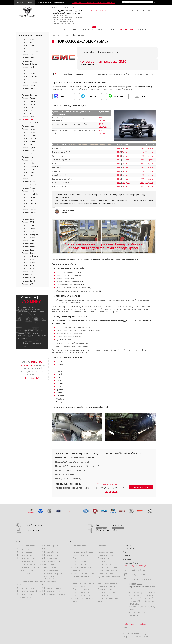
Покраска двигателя (52, 561)
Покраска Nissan (29, 197)
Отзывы (111, 29)
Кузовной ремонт (44, 3)
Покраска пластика (27, 561)
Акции (101, 29)
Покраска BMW (28, 58)
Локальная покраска (28, 546)
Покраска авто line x (106, 574)
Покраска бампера (52, 552)
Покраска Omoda (29, 203)
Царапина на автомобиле (83, 583)
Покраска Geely (28, 117)
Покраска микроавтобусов (30, 591)
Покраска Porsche (29, 213)
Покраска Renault (29, 216)
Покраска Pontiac (29, 210)
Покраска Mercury (29, 188)
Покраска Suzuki (28, 241)
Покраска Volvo (28, 259)
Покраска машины (80, 561)
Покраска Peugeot (29, 207)
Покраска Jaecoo (29, 151)
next (154, 511)
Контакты (142, 29)
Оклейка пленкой (26, 597)
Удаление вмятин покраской (109, 577)
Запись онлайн (126, 29)
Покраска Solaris (28, 225)
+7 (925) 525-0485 (90, 87)
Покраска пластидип (81, 577)
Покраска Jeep (28, 157)
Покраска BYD (28, 70)
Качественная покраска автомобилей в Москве (94, 3)
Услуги (64, 29)
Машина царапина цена (107, 583)
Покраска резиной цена (107, 567)
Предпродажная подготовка (31, 564)
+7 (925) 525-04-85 (67, 11)
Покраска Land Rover (30, 166)
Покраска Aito (27, 42)
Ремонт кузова (50, 567)
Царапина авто (104, 580)
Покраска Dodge (29, 101)
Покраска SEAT (28, 222)
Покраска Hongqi (29, 132)
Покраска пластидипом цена (84, 574)
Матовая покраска (27, 585)
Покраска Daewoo (29, 92)
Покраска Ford (28, 114)
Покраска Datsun (29, 98)
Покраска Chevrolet (30, 83)
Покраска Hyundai (29, 138)
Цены (74, 29)
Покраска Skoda (28, 228)
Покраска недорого (81, 589)
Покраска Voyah (28, 262)
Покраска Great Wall (30, 123)
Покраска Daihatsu (29, 95)
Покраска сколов (51, 571)
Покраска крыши (26, 552)
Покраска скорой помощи (55, 594)
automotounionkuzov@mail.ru (142, 579)
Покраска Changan (29, 76)
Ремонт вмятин (50, 564)
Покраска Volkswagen (31, 256)
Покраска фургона (27, 588)
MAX (101, 118)
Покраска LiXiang (29, 179)
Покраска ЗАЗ (27, 275)
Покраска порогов (52, 558)
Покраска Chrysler (29, 86)
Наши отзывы (32, 530)
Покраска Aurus (28, 48)
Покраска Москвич (30, 278)
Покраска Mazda (29, 182)
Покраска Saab (28, 219)
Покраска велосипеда (53, 591)
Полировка (102, 546)
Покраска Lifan (28, 172)
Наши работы (87, 29)
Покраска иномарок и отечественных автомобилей (53, 576)
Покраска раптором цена (108, 571)
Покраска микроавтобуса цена (83, 600)
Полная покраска (51, 546)
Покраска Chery (28, 79)
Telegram (103, 120)
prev (18, 511)
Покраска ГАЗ (27, 272)
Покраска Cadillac (29, 73)
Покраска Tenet (28, 247)
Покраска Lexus (28, 169)
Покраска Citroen (29, 89)
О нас (54, 29)
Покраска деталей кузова (29, 558)
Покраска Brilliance (29, 64)
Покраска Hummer (29, 135)
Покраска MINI (28, 191)
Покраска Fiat (27, 110)
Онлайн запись (33, 525)
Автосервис (59, 3)
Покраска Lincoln (29, 176)
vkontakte (149, 10)
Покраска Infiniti (28, 141)
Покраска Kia (27, 160)
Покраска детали (80, 564)
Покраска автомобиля (25, 3)
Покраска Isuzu (28, 145)
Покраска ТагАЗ (28, 281)
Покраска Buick (28, 67)
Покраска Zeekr (28, 268)
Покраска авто (79, 586)
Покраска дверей (105, 561)
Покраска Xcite (28, 265)
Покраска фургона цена (107, 595)
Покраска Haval (28, 126)
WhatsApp (113, 484)
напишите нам (141, 487)
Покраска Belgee (29, 61)
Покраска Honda (28, 129)
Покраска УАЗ (27, 284)
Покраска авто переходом (30, 567)
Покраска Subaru (29, 237)
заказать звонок (98, 10)
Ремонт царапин (26, 571)
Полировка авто (26, 574)
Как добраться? (111, 492)
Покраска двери (51, 549)
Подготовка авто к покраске (31, 582)
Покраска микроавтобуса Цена (108, 600)
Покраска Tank (28, 244)
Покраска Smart (28, 231)
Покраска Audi (28, 55)
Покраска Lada (28, 163)
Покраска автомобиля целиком (82, 569)
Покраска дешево (105, 589)
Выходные (118, 525)
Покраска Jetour (28, 154)
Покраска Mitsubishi (30, 194)
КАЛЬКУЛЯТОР (33, 378)
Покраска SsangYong (30, 234)
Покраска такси (26, 594)
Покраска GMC (28, 120)
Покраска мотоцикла (53, 588)
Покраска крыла (26, 555)
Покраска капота (51, 555)
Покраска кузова (26, 549)
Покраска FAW (28, 107)
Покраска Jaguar (28, 148)
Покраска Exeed (28, 104)
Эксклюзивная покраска (54, 585)
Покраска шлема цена (107, 592)
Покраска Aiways (29, 45)
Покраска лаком (51, 582)
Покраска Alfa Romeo (31, 52)
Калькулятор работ (107, 530)
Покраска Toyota (29, 253)
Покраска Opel (28, 200)
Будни (100, 525)
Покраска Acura (28, 39)
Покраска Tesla (28, 250)
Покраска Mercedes (30, 185)
